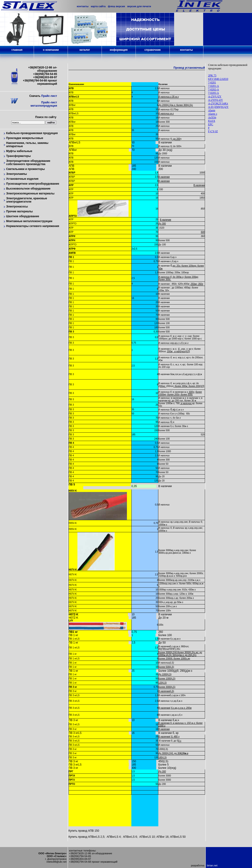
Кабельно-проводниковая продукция (32, 133)
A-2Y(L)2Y (215, 96)
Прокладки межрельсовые (25, 138)
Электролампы (17, 174)
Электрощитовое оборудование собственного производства (28, 163)
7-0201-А (214, 86)
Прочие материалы (20, 211)
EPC (211, 124)
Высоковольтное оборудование (28, 189)
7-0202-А (214, 89)
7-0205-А (214, 93)
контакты (187, 50)
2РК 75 (212, 75)
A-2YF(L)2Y (216, 100)
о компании (51, 50)
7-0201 (212, 82)
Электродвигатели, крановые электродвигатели (27, 200)
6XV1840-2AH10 (218, 79)
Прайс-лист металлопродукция (44, 104)
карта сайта (98, 6)
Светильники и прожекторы (26, 169)
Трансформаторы (19, 156)
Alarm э (213, 114)
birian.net (212, 865)
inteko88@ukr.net (56, 862)
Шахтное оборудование (23, 216)
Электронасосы (17, 207)
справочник (153, 50)
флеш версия (116, 6)
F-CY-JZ (213, 131)
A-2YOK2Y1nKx (218, 103)
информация (119, 50)
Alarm (212, 110)
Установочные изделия (22, 179)
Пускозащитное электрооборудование (33, 184)
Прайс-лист (49, 96)
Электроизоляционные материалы (30, 193)
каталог (85, 50)
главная (17, 50)
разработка (198, 865)
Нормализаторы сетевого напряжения (33, 226)
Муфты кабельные (19, 151)
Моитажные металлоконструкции (29, 221)
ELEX (212, 121)
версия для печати (139, 6)
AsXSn (212, 117)
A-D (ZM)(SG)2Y (218, 107)
